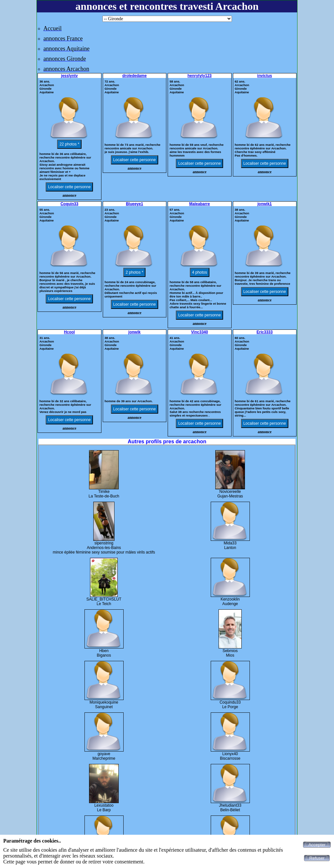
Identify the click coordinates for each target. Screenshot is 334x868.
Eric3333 (265, 332)
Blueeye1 (135, 204)
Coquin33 (69, 204)
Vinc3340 (200, 332)
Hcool (69, 332)
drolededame (135, 76)
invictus (265, 76)
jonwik (135, 332)
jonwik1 (265, 204)
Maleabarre (199, 204)
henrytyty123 (200, 76)
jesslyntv (69, 76)
